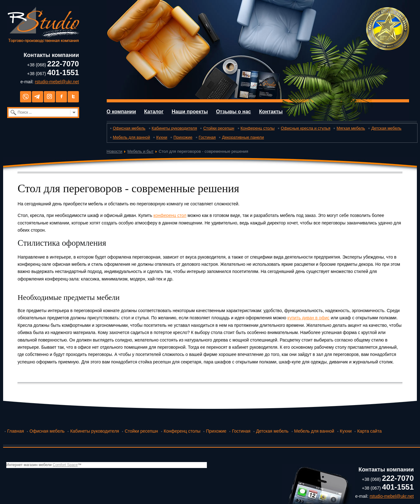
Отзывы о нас (233, 112)
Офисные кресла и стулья (305, 128)
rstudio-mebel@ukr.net (57, 82)
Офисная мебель (129, 128)
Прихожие (183, 137)
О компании (121, 112)
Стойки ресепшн (219, 128)
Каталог (154, 112)
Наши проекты (190, 112)
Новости (115, 151)
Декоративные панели (243, 137)
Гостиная (207, 137)
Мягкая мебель (351, 128)
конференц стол (170, 215)
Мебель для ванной (132, 137)
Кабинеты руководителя (174, 128)
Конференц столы (258, 128)
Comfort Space (65, 465)
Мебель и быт (141, 151)
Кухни (162, 137)
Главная (15, 431)
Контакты (271, 112)
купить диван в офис (308, 318)
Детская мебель (386, 128)
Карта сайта (369, 431)
